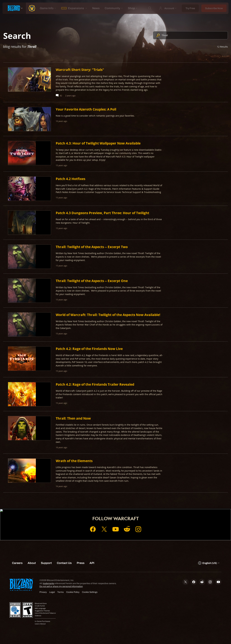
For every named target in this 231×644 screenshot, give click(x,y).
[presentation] (14, 8)
